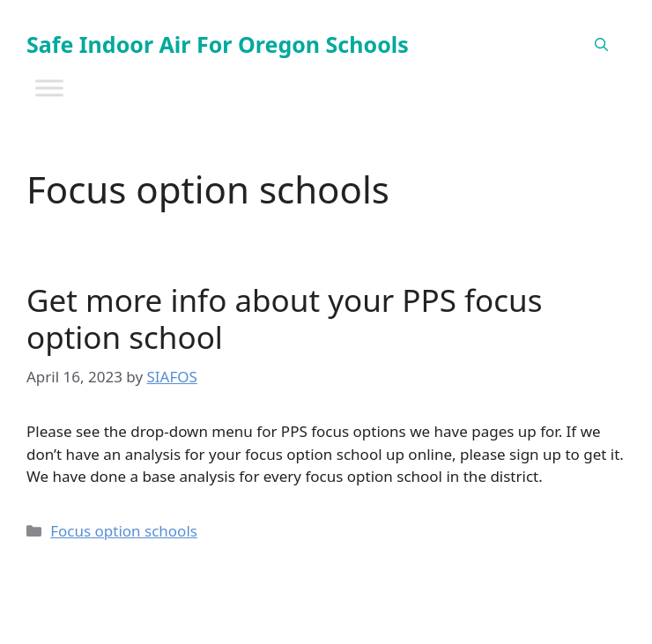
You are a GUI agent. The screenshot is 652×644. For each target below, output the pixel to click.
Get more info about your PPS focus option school (284, 318)
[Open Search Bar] (601, 44)
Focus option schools (124, 531)
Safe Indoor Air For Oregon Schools (218, 44)
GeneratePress (496, 617)
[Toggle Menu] (49, 88)
